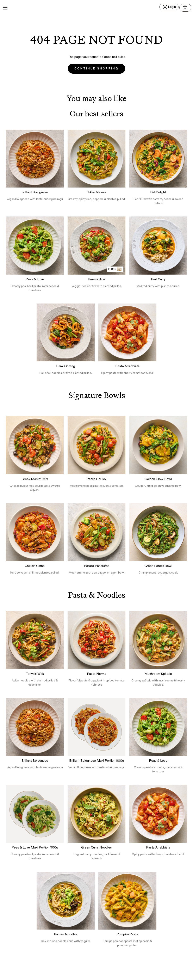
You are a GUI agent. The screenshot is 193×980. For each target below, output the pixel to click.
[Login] (169, 7)
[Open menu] (185, 8)
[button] (96, 8)
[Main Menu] (5, 8)
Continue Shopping (96, 69)
